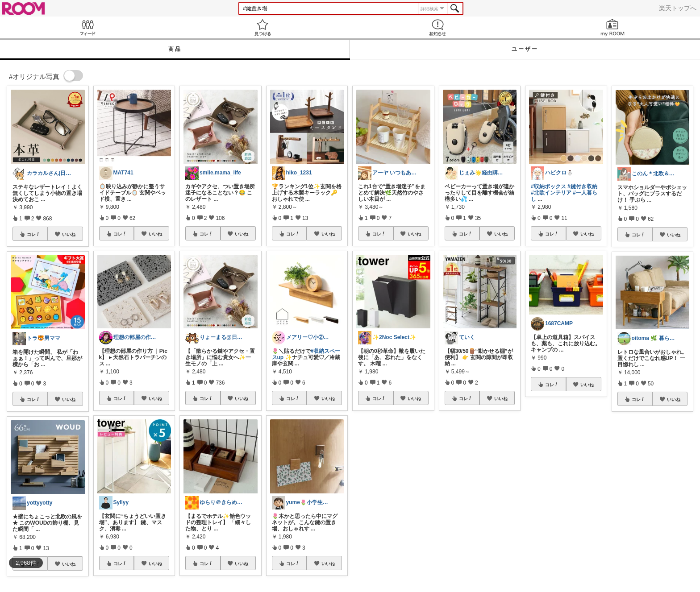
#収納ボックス (548, 186)
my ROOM (612, 27)
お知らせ (437, 27)
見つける (262, 27)
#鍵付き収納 (582, 186)
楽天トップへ (678, 8)
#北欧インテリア (551, 193)
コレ (33, 234)
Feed (87, 27)
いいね (69, 234)
